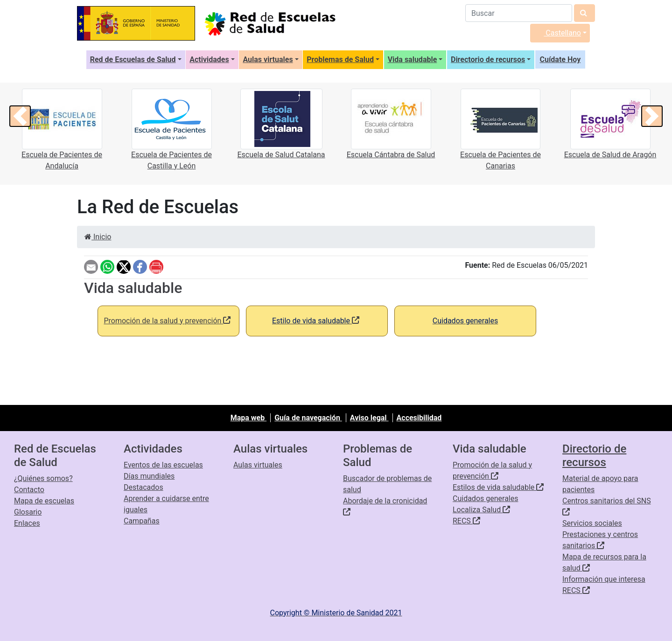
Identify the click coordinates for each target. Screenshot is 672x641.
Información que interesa (604, 579)
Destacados (143, 487)
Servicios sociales (592, 523)
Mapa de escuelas (44, 501)
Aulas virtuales (268, 59)
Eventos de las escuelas (163, 465)
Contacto (29, 490)
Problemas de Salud (340, 59)
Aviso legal (369, 418)
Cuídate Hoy (560, 59)
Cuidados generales (485, 498)
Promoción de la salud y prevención (167, 321)
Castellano (557, 33)
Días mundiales (149, 476)
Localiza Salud (481, 510)
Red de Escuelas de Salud (133, 59)
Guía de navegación (308, 418)
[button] (20, 116)
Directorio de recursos (488, 59)
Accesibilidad (419, 418)
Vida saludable (413, 59)
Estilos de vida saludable (498, 487)
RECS (466, 521)
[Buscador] (519, 13)
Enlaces (27, 523)
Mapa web (248, 418)
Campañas (142, 521)
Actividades (209, 59)
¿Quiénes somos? (43, 478)
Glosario (28, 512)
